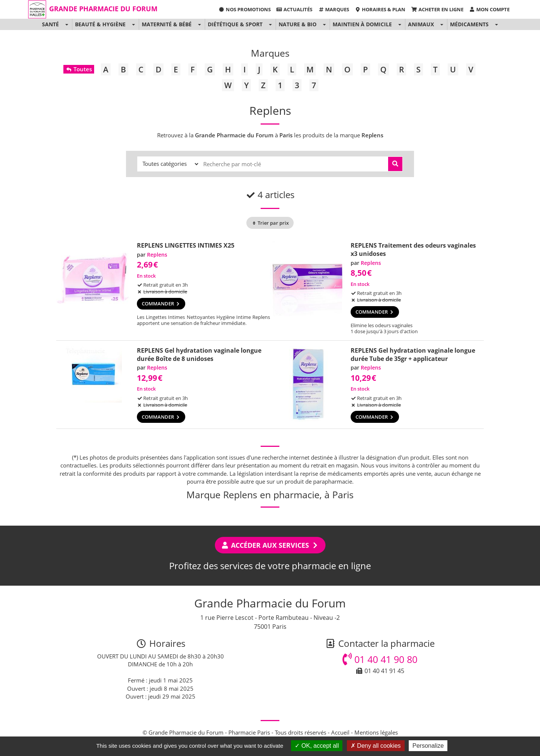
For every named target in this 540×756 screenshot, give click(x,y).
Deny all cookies (376, 746)
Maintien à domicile (362, 24)
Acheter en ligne (437, 9)
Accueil (340, 732)
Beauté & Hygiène (100, 24)
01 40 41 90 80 (380, 659)
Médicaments (469, 24)
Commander (161, 304)
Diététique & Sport (235, 24)
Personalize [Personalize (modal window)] (428, 746)
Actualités (294, 9)
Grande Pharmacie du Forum (103, 9)
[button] (67, 24)
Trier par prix (270, 223)
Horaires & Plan (380, 9)
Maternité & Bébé (167, 24)
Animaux (421, 24)
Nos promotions (244, 9)
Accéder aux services (270, 545)
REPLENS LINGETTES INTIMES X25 (186, 245)
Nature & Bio (298, 24)
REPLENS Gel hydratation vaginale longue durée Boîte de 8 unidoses (199, 355)
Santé (50, 24)
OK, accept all (317, 746)
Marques (334, 9)
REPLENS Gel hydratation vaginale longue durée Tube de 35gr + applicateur (413, 355)
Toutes (79, 69)
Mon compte (489, 9)
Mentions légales (376, 732)
